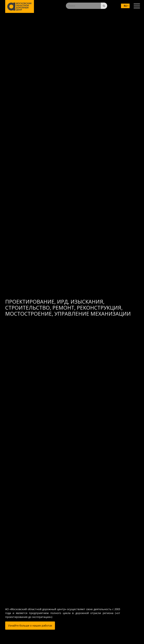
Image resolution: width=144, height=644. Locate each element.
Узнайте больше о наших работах (30, 625)
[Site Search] (104, 6)
